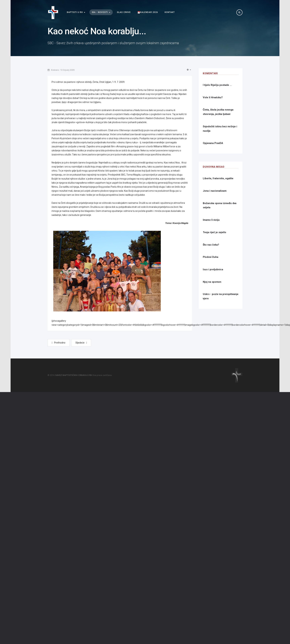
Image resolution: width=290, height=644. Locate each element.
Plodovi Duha (211, 257)
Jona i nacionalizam (215, 191)
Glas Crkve (124, 12)
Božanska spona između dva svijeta (220, 205)
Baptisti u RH (76, 12)
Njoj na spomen (212, 282)
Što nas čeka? (211, 245)
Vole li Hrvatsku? (213, 97)
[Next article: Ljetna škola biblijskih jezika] (81, 343)
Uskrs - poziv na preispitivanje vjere (221, 296)
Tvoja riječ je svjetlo (214, 232)
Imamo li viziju (211, 220)
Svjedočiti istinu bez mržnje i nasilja (220, 129)
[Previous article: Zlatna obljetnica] (59, 343)
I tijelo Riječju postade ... (217, 85)
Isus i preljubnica (213, 269)
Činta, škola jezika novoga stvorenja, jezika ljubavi (218, 112)
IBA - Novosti (101, 12)
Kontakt (170, 12)
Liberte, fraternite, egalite (218, 178)
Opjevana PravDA (213, 143)
